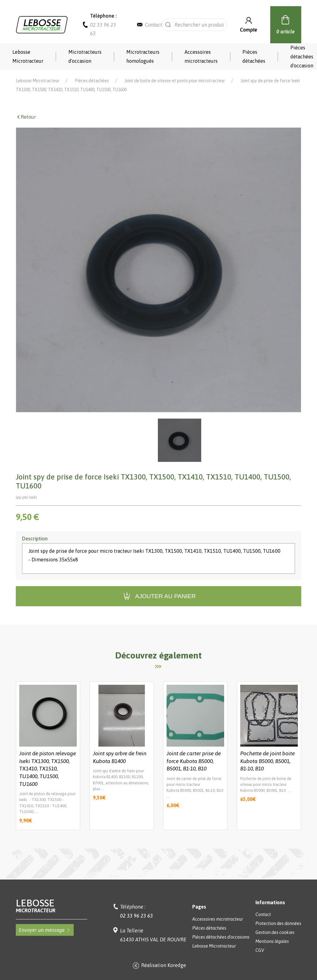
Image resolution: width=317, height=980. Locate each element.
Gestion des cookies (275, 932)
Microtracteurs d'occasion (85, 56)
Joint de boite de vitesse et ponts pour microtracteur (175, 81)
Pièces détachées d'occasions (221, 937)
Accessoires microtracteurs (201, 56)
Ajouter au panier (159, 596)
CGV (260, 950)
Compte (249, 24)
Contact (153, 25)
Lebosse (51, 906)
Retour (26, 117)
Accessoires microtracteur (218, 919)
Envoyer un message (45, 930)
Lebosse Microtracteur (28, 56)
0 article (286, 24)
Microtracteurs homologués (143, 56)
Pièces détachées (254, 56)
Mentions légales (272, 941)
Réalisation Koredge (159, 966)
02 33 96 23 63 (137, 916)
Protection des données (278, 923)
